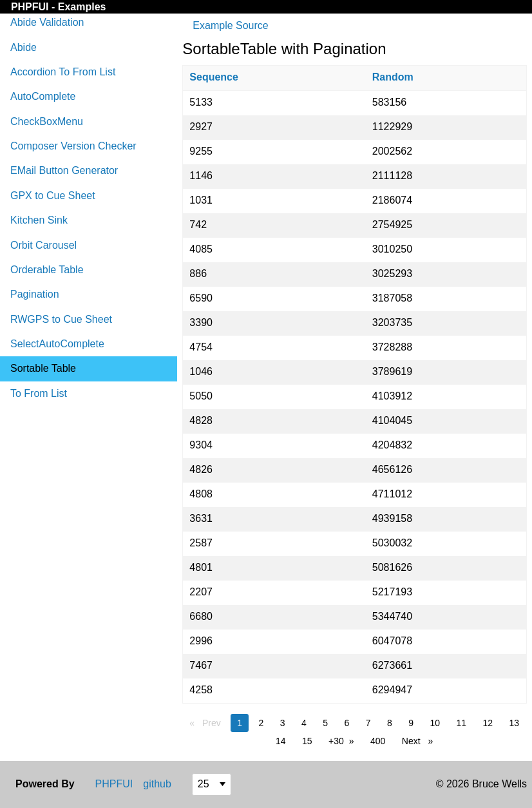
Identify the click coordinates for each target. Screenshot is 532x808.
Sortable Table (43, 368)
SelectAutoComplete (57, 344)
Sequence (214, 77)
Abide (24, 47)
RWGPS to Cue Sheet (61, 319)
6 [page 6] (347, 723)
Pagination (35, 294)
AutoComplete (43, 96)
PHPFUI (31, 7)
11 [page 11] (461, 723)
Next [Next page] (421, 740)
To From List (39, 393)
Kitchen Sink (39, 220)
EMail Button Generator (64, 170)
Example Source (230, 25)
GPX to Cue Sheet (53, 196)
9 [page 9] (411, 723)
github (157, 784)
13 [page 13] (515, 723)
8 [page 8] (390, 723)
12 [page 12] (488, 723)
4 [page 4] (304, 723)
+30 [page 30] (336, 741)
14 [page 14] (281, 741)
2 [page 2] (261, 723)
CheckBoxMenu (47, 121)
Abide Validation (47, 22)
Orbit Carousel (43, 245)
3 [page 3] (283, 723)
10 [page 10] (435, 723)
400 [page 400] (378, 741)
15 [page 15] (307, 741)
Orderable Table (47, 270)
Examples (82, 7)
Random (393, 77)
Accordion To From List (63, 72)
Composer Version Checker (73, 146)
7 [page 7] (368, 723)
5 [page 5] (325, 723)
